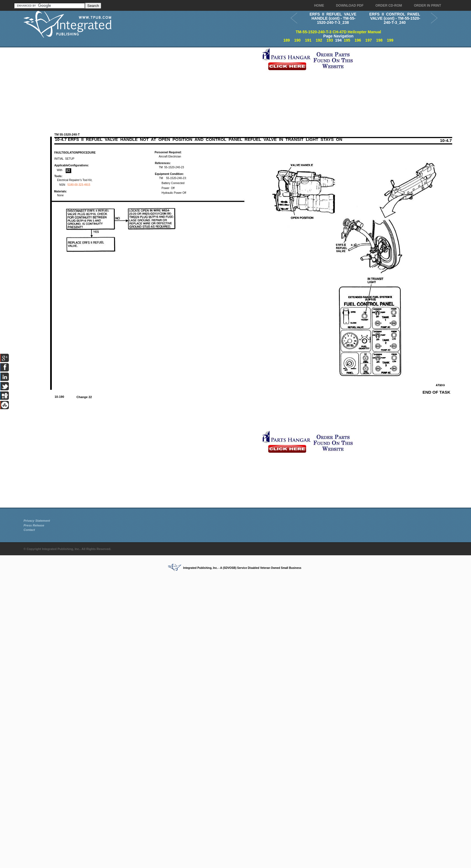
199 (390, 40)
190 (297, 40)
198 (379, 40)
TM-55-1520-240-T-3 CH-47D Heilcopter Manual (338, 32)
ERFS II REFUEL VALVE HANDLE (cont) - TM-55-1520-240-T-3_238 (333, 18)
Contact (29, 530)
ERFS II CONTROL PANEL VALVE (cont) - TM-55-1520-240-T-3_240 (395, 18)
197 (369, 40)
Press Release (34, 525)
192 (319, 40)
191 (308, 40)
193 (330, 40)
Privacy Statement (37, 521)
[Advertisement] (141, 86)
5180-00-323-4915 (79, 185)
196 (358, 40)
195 (347, 40)
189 (287, 40)
